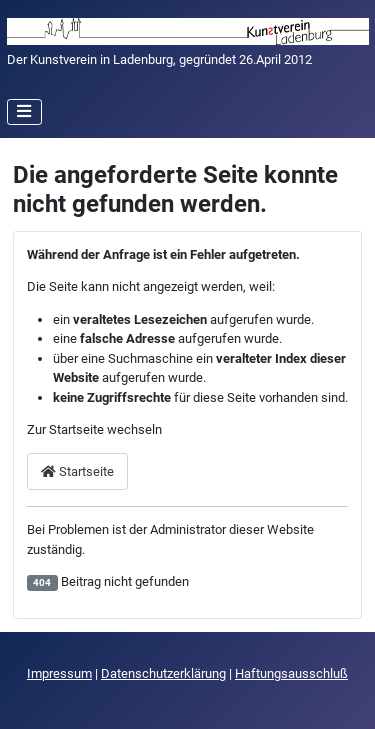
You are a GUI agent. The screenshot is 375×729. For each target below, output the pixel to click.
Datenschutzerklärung (163, 673)
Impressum (59, 673)
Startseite (77, 471)
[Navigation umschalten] (25, 112)
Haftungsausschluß (291, 673)
